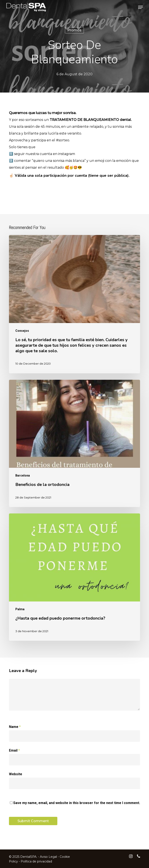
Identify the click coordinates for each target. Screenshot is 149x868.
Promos (74, 30)
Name (15, 727)
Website (16, 774)
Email (14, 750)
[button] (140, 7)
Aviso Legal (48, 857)
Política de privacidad (36, 861)
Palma (20, 609)
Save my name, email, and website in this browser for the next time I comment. (77, 803)
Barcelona (23, 475)
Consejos (22, 331)
